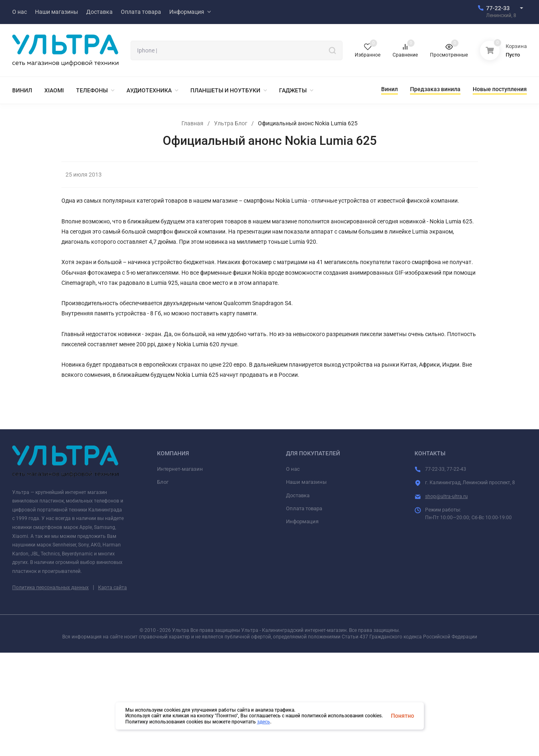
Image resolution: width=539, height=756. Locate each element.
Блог (163, 482)
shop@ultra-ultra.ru (446, 496)
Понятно (403, 716)
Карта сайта (112, 588)
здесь (264, 722)
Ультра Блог (231, 123)
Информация (302, 521)
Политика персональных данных (50, 588)
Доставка (298, 495)
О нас (293, 469)
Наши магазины (306, 482)
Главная (192, 123)
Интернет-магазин (180, 469)
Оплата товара (304, 508)
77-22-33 (498, 8)
